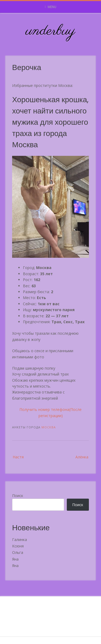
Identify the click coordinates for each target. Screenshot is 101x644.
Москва (49, 427)
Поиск (18, 496)
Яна (15, 559)
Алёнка (82, 457)
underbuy (50, 31)
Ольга (18, 552)
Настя (18, 457)
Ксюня (18, 546)
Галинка (20, 540)
